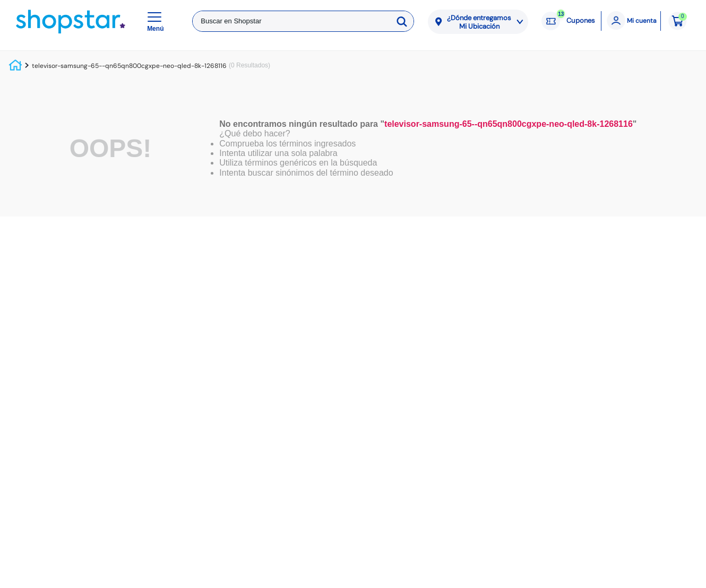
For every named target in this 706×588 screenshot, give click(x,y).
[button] (157, 21)
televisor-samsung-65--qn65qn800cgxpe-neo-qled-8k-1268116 (129, 66)
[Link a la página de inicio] (16, 66)
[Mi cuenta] (631, 21)
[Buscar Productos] (403, 21)
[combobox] (303, 21)
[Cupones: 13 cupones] (568, 21)
